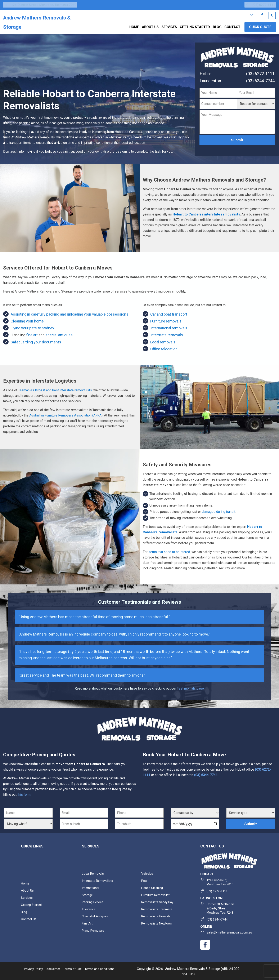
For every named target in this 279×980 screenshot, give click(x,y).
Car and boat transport (169, 313)
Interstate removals (167, 334)
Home (25, 883)
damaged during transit (219, 511)
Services (27, 897)
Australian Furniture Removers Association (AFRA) (66, 415)
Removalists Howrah (156, 915)
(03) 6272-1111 (260, 73)
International (91, 887)
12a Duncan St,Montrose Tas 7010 (221, 881)
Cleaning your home (27, 320)
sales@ (230, 932)
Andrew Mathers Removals (35, 136)
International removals (169, 327)
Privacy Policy (35, 968)
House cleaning (153, 887)
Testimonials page (190, 688)
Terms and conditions (105, 968)
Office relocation (164, 348)
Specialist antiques (96, 915)
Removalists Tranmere (158, 908)
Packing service (94, 901)
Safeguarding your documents (36, 341)
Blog (24, 911)
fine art (32, 334)
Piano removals (94, 930)
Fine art (87, 923)
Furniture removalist (156, 894)
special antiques (59, 334)
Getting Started (32, 904)
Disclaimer (56, 968)
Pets (145, 880)
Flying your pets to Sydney (32, 327)
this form (24, 794)
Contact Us (29, 918)
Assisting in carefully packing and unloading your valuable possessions (69, 313)
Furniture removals (166, 320)
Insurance (89, 908)
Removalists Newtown (158, 923)
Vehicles (148, 873)
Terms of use (76, 968)
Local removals (163, 341)
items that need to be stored (169, 551)
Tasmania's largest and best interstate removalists (55, 389)
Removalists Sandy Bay (159, 901)
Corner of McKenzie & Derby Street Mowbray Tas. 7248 (221, 907)
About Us (28, 890)
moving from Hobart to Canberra (119, 131)
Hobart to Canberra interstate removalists (206, 213)
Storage (88, 894)
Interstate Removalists (99, 880)
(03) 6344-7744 (260, 80)
